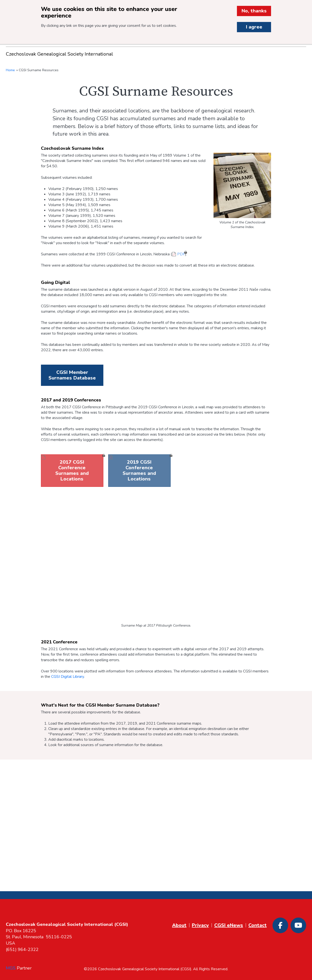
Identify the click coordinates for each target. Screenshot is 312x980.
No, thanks (254, 11)
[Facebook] (280, 925)
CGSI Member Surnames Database (72, 375)
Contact (258, 925)
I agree (254, 27)
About (179, 925)
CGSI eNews (229, 925)
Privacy (200, 925)
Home (10, 70)
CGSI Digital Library (68, 677)
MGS (11, 968)
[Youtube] (298, 925)
